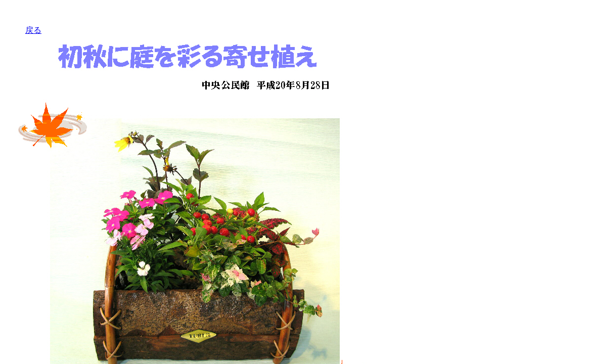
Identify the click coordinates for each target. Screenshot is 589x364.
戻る (33, 30)
